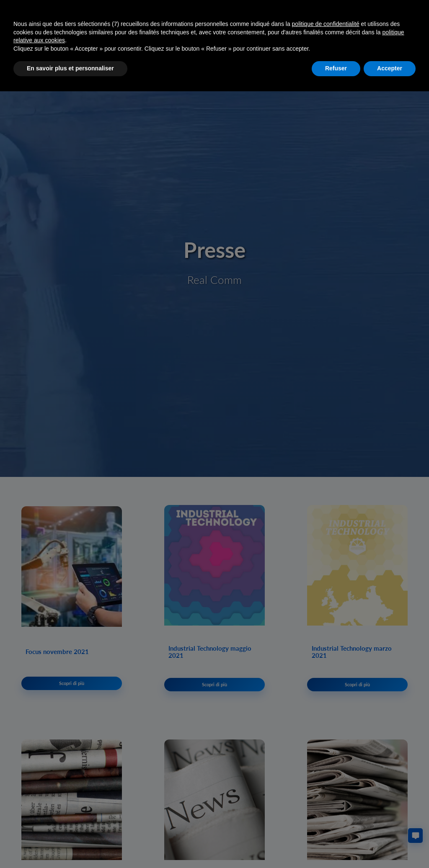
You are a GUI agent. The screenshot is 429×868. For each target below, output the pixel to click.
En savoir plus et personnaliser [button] (70, 68)
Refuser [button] (336, 68)
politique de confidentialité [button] (326, 24)
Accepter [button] (390, 68)
